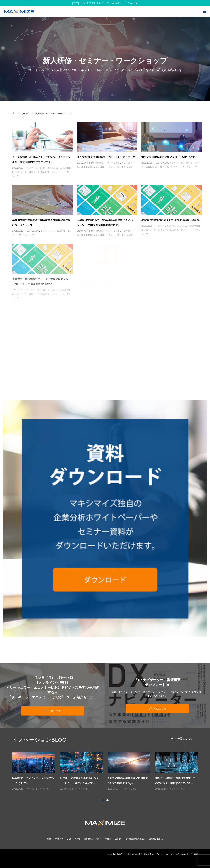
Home (49, 839)
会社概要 (107, 839)
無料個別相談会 (91, 839)
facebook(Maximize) (135, 839)
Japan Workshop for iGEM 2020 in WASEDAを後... (171, 220)
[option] (108, 771)
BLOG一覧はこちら (182, 738)
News (78, 839)
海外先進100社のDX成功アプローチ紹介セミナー (169, 157)
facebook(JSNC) (156, 839)
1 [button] (104, 801)
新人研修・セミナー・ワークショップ (114, 167)
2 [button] (108, 801)
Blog (69, 839)
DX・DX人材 (97, 163)
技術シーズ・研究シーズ (28, 172)
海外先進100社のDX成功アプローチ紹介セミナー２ (106, 157)
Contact (118, 839)
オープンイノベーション (39, 789)
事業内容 (59, 839)
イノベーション (34, 168)
